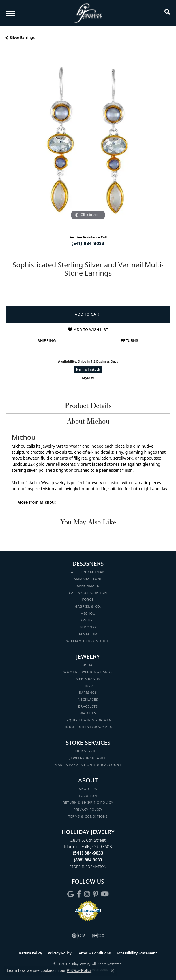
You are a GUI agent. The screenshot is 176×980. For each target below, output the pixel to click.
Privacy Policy (88, 809)
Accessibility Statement (136, 953)
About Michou (88, 421)
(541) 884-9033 (88, 243)
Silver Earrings (22, 38)
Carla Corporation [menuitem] (88, 593)
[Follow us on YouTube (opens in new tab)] (105, 894)
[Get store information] (88, 867)
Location (88, 796)
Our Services (88, 751)
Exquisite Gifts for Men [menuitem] (88, 720)
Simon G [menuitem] (88, 627)
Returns (130, 340)
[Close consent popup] (112, 971)
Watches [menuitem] (88, 713)
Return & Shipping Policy (88, 802)
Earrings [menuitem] (88, 692)
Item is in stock (88, 369)
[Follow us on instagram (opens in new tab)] (87, 894)
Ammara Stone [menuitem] (88, 579)
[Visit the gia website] (79, 936)
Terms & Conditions (88, 816)
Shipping (47, 340)
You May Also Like (88, 522)
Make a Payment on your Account (88, 765)
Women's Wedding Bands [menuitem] (88, 672)
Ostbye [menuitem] (88, 620)
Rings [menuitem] (88, 686)
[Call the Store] (88, 853)
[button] (167, 13)
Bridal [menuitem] (88, 665)
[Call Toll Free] (88, 860)
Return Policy (31, 953)
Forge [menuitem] (88, 599)
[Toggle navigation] (10, 13)
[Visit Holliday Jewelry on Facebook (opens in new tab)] (79, 894)
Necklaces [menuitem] (88, 699)
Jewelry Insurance (88, 758)
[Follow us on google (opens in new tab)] (71, 894)
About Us (88, 789)
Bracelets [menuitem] (88, 706)
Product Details (88, 405)
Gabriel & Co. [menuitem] (88, 606)
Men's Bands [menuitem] (88, 679)
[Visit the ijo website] (98, 936)
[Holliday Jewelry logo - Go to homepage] (88, 13)
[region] (88, 140)
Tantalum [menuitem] (88, 634)
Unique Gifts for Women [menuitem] (88, 727)
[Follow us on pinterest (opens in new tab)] (96, 894)
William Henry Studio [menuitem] (88, 641)
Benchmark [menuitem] (88, 586)
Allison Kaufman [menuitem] (88, 572)
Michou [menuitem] (88, 613)
